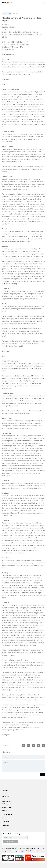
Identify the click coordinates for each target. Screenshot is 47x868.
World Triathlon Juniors (7, 811)
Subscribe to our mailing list (13, 834)
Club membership (8, 814)
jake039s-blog (6, 746)
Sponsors (5, 818)
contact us (5, 825)
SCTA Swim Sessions (6, 796)
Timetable (4, 794)
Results (3, 799)
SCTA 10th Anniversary (7, 801)
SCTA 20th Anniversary (7, 804)
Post (43, 774)
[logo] (6, 3)
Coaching (5, 790)
